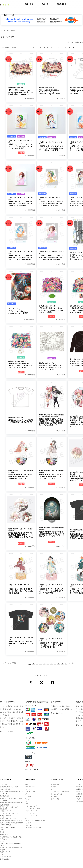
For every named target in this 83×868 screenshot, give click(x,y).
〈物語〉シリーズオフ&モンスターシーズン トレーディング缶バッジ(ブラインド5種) (52, 643)
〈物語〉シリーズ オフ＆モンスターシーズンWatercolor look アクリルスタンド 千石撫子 (52, 256)
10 (62, 47)
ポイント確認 (55, 799)
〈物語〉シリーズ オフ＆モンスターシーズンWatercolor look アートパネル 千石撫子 (21, 202)
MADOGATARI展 (5, 825)
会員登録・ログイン (58, 779)
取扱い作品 (29, 4)
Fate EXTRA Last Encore (9, 827)
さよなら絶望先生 (6, 816)
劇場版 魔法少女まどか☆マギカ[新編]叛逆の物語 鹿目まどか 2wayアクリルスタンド (21, 475)
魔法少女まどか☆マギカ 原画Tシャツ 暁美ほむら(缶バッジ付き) (21, 420)
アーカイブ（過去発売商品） (35, 828)
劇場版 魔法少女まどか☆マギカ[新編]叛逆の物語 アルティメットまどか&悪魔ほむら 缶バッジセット (21, 534)
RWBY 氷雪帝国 (5, 789)
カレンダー (29, 823)
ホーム (3, 30)
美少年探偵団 (4, 796)
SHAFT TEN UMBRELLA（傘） (36, 821)
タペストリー (30, 789)
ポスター (28, 794)
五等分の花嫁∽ (5, 859)
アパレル (28, 796)
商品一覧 (45, 4)
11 (66, 47)
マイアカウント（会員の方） (60, 792)
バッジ (28, 818)
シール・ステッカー (32, 816)
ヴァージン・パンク (6, 784)
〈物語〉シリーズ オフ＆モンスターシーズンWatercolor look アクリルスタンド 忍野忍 (52, 201)
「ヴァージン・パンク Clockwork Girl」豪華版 (21, 311)
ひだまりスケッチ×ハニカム (9, 813)
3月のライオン (5, 834)
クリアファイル (30, 813)
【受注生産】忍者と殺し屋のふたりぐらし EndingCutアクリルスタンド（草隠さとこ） (52, 309)
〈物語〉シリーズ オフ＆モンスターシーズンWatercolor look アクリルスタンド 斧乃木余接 (21, 256)
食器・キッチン (30, 825)
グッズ (28, 804)
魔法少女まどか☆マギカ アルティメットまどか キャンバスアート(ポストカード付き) (52, 366)
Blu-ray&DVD (30, 787)
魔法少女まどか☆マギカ (8, 818)
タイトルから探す (7, 37)
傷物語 (2, 832)
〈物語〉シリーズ (6, 811)
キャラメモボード (31, 811)
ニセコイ (3, 841)
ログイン (54, 787)
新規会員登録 (61, 4)
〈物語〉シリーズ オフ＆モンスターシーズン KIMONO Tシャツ (21, 642)
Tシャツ (28, 799)
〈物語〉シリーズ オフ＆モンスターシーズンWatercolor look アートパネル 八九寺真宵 (52, 146)
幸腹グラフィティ (6, 852)
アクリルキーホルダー (33, 808)
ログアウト (54, 789)
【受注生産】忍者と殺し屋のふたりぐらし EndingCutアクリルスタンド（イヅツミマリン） (21, 364)
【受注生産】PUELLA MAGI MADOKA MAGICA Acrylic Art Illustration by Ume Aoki (21, 91)
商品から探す (30, 779)
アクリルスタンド (31, 806)
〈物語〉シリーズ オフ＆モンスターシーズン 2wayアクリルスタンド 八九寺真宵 (52, 589)
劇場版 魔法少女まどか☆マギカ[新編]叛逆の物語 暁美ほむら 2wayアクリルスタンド (52, 475)
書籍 (27, 784)
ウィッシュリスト (57, 794)
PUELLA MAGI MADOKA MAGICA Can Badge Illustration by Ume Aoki (52, 91)
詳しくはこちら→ (6, 732)
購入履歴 (54, 796)
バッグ (28, 801)
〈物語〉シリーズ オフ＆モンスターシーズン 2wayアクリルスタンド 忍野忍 (21, 589)
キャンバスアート (31, 792)
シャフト (3, 854)
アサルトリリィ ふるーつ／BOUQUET (9, 808)
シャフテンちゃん (6, 857)
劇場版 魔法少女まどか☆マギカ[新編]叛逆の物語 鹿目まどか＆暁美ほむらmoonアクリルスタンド (52, 532)
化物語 (2, 830)
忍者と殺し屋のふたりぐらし (9, 787)
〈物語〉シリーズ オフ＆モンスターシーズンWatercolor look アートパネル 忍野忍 (21, 144)
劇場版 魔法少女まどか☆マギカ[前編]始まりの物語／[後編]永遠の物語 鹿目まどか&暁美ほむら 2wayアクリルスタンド (52, 420)
